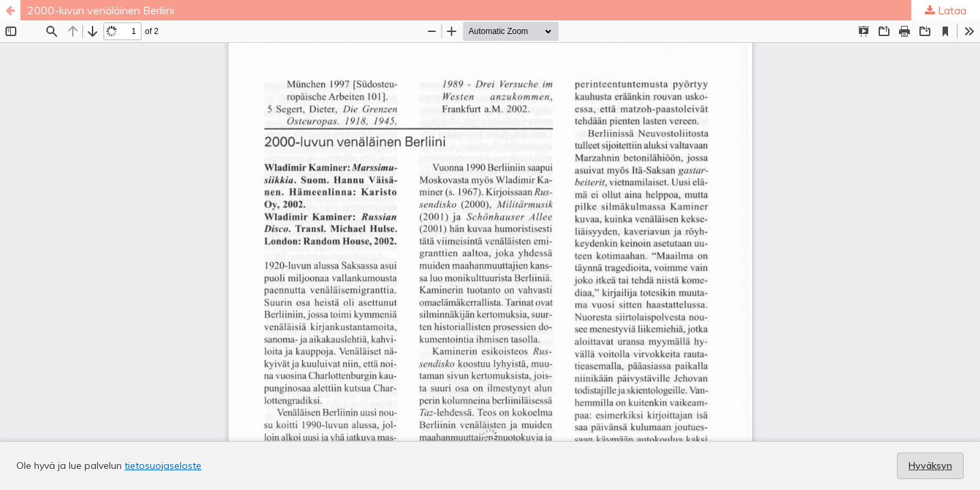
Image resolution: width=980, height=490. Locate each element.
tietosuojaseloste (163, 465)
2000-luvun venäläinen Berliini (101, 10)
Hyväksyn (930, 465)
